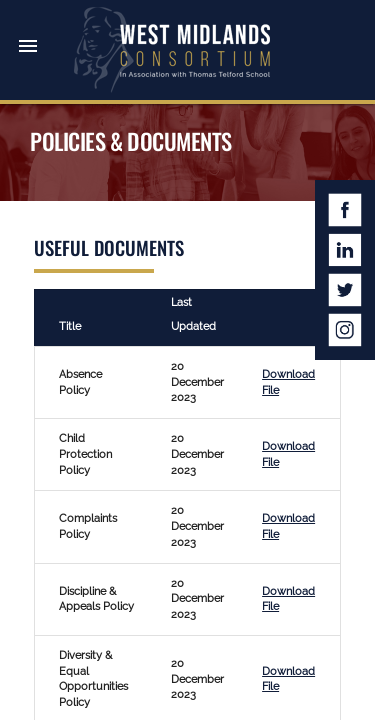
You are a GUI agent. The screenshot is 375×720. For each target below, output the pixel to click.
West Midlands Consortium (172, 50)
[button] (28, 28)
